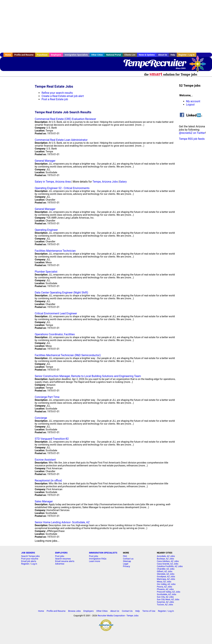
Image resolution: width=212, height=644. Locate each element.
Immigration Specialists (76, 55)
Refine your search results (57, 93)
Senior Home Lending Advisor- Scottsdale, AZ (62, 522)
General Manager (45, 161)
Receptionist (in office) (48, 481)
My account (193, 101)
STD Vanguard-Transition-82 (52, 439)
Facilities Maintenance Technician (55, 251)
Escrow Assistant (45, 460)
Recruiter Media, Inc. (199, 66)
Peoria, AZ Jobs (165, 587)
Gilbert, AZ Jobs (165, 571)
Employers (56, 55)
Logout (190, 105)
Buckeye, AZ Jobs (165, 559)
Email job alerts (29, 561)
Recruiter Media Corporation (111, 616)
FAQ (125, 556)
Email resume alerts (65, 561)
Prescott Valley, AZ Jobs (169, 592)
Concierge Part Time (47, 397)
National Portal (113, 55)
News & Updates (147, 55)
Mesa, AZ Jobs (164, 582)
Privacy (127, 566)
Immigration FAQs (98, 559)
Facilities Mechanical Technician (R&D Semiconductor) (68, 355)
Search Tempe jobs (31, 556)
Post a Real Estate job (55, 99)
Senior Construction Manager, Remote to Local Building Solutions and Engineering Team (88, 376)
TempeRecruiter (154, 63)
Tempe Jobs (132, 616)
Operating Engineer (46, 230)
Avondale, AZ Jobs (166, 556)
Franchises (42, 55)
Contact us (128, 559)
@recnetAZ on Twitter (192, 133)
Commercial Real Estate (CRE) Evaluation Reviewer (65, 119)
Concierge (41, 418)
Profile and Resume (24, 55)
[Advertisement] (106, 26)
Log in (34, 564)
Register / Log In (187, 55)
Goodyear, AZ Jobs (166, 576)
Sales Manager (44, 501)
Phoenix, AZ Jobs (165, 589)
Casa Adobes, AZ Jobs (168, 561)
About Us (163, 55)
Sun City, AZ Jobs (165, 597)
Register (25, 564)
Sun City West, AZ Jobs (168, 599)
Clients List (130, 55)
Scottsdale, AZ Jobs (167, 594)
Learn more (95, 561)
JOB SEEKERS (28, 553)
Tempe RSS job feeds (192, 139)
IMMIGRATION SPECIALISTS (103, 553)
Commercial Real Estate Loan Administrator (61, 140)
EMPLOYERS (61, 553)
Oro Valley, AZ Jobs (166, 584)
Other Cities (97, 55)
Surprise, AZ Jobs (165, 602)
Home (8, 55)
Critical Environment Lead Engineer (56, 313)
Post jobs (60, 556)
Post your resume (30, 559)
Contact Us (127, 611)
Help (173, 55)
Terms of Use (149, 611)
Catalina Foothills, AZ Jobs (170, 566)
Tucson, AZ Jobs (165, 605)
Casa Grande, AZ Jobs (168, 564)
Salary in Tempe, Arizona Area (53, 182)
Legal (126, 564)
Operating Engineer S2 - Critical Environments (62, 188)
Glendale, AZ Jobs (166, 574)
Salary (123, 182)
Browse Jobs (75, 611)
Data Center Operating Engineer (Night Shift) (61, 293)
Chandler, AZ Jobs (166, 569)
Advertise (60, 564)
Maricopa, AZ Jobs (166, 579)
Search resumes (63, 559)
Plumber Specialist (46, 272)
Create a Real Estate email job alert (63, 96)
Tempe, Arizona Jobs (105, 182)
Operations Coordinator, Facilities (55, 334)
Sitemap (127, 561)
